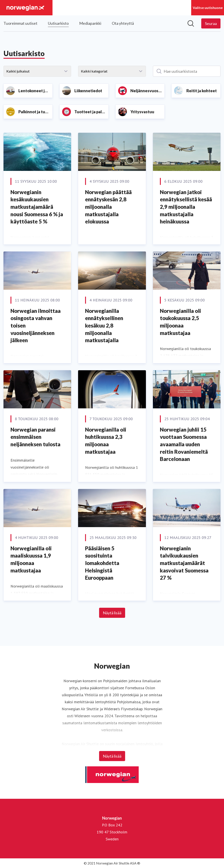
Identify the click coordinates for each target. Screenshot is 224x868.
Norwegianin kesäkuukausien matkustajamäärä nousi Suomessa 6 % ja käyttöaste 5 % (37, 207)
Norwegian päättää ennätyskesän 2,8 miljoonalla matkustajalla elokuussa (108, 207)
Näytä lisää (112, 613)
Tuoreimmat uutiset (20, 23)
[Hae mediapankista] (191, 23)
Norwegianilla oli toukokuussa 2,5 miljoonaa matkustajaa (180, 322)
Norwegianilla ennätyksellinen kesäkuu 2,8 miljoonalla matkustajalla (104, 325)
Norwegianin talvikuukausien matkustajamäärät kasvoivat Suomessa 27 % (184, 563)
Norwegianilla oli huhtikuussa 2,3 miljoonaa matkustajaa (106, 441)
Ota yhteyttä (123, 23)
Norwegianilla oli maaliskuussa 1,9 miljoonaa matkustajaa (31, 559)
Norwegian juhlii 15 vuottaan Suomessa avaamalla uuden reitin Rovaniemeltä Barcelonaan (184, 444)
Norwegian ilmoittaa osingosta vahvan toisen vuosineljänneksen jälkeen (36, 325)
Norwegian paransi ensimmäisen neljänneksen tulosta (35, 437)
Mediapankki (90, 23)
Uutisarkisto (58, 23)
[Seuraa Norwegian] (211, 23)
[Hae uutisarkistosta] (187, 71)
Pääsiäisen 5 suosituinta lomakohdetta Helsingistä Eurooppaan (102, 563)
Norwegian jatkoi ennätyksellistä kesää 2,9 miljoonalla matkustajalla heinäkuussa (186, 207)
